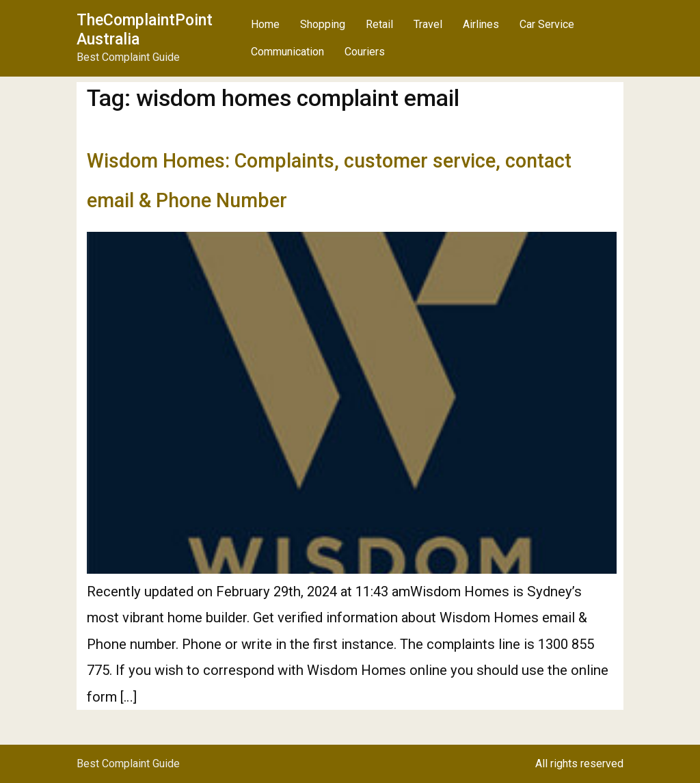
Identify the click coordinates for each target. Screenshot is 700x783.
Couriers (365, 52)
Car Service (547, 24)
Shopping (323, 24)
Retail (379, 24)
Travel (428, 24)
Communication (287, 52)
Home (265, 24)
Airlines (481, 24)
